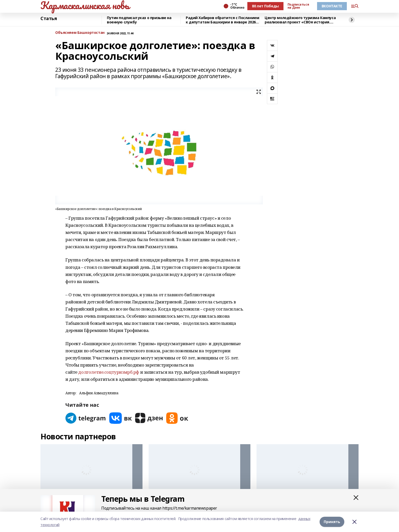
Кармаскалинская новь (85, 5)
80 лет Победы (265, 6)
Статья (49, 19)
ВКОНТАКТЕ (332, 6)
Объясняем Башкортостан (80, 33)
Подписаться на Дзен (298, 6)
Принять (332, 522)
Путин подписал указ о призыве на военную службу (139, 20)
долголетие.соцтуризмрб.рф (109, 372)
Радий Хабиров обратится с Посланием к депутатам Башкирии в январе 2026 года (222, 20)
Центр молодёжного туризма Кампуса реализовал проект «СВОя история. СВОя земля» (300, 20)
